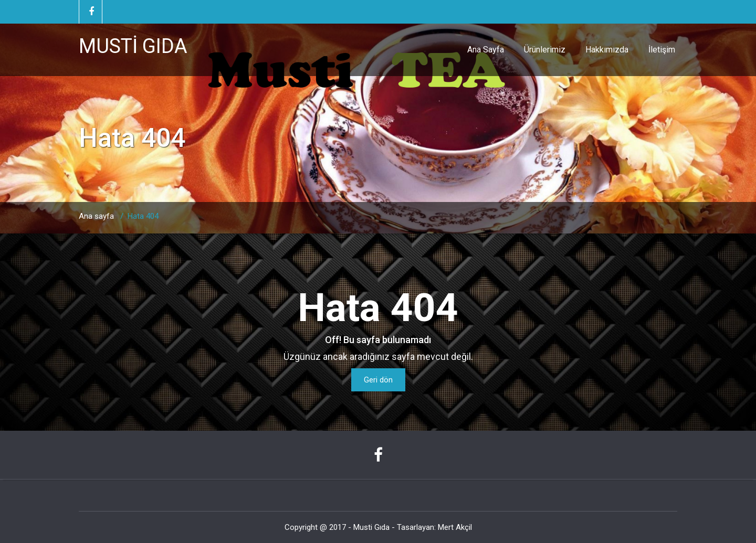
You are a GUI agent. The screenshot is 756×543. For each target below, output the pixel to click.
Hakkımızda (607, 50)
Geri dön (378, 380)
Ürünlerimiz (545, 50)
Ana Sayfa (486, 50)
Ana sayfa (96, 216)
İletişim (662, 50)
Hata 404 (143, 216)
